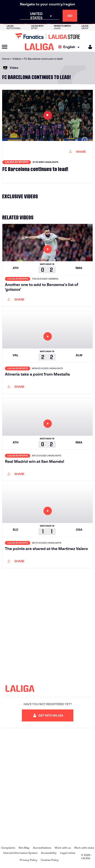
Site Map (24, 848)
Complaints (8, 848)
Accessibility (49, 853)
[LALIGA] (39, 47)
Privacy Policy (29, 860)
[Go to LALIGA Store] (47, 36)
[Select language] (70, 47)
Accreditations (42, 848)
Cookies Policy (50, 860)
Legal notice (68, 853)
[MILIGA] (89, 47)
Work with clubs (84, 848)
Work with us (63, 848)
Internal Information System (20, 853)
